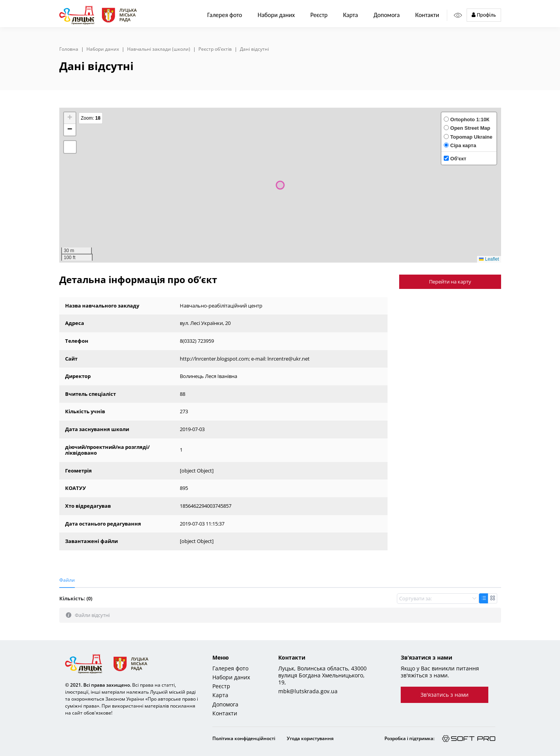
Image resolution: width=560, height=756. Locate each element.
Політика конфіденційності (244, 738)
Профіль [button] (484, 15)
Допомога (387, 15)
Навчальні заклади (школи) (159, 49)
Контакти (427, 15)
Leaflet (489, 259)
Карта (351, 15)
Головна (69, 49)
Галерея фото (225, 15)
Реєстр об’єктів (215, 49)
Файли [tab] (67, 580)
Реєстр (221, 686)
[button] (70, 118)
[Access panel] (458, 15)
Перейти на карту (450, 281)
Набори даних (276, 15)
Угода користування (310, 738)
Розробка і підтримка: (409, 738)
